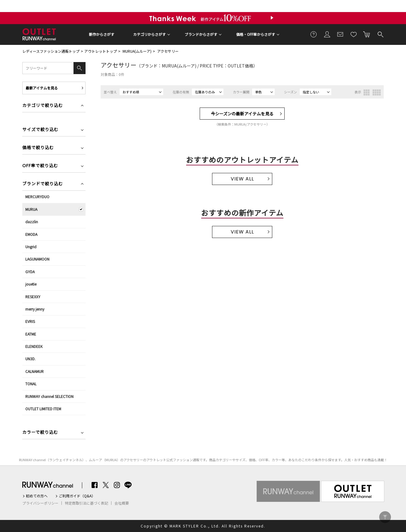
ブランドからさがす (201, 34)
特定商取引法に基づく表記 (86, 503)
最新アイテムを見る (42, 88)
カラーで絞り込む (40, 433)
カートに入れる (367, 34)
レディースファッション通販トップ (51, 51)
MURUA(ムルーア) (137, 51)
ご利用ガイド (314, 34)
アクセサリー (168, 51)
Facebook (95, 485)
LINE (128, 485)
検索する (380, 34)
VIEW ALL (242, 179)
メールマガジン (340, 34)
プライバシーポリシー (40, 503)
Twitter (106, 485)
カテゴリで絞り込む (43, 106)
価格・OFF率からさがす (256, 34)
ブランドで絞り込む (43, 184)
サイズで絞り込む (40, 130)
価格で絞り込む (38, 148)
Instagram (117, 485)
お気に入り (354, 34)
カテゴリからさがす (149, 34)
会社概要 (122, 503)
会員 (327, 34)
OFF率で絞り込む (40, 166)
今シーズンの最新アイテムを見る (242, 114)
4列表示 (377, 92)
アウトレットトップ (101, 51)
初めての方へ (37, 496)
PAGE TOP (385, 517)
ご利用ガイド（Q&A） (77, 496)
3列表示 (367, 92)
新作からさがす (101, 34)
